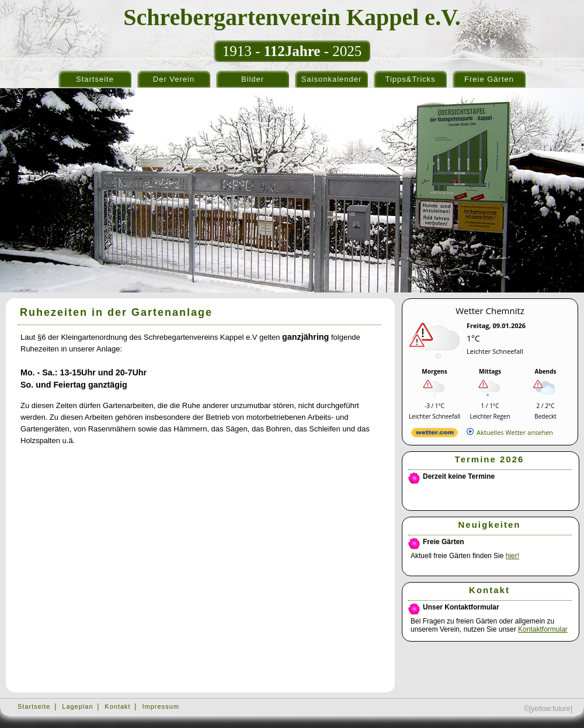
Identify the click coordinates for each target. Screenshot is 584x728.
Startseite (95, 79)
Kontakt (117, 706)
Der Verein (174, 79)
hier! (512, 556)
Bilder (253, 79)
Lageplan (77, 706)
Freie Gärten (489, 79)
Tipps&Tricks (410, 79)
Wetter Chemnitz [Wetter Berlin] (490, 311)
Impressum (160, 706)
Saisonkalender (332, 79)
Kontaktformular (543, 629)
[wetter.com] (434, 435)
